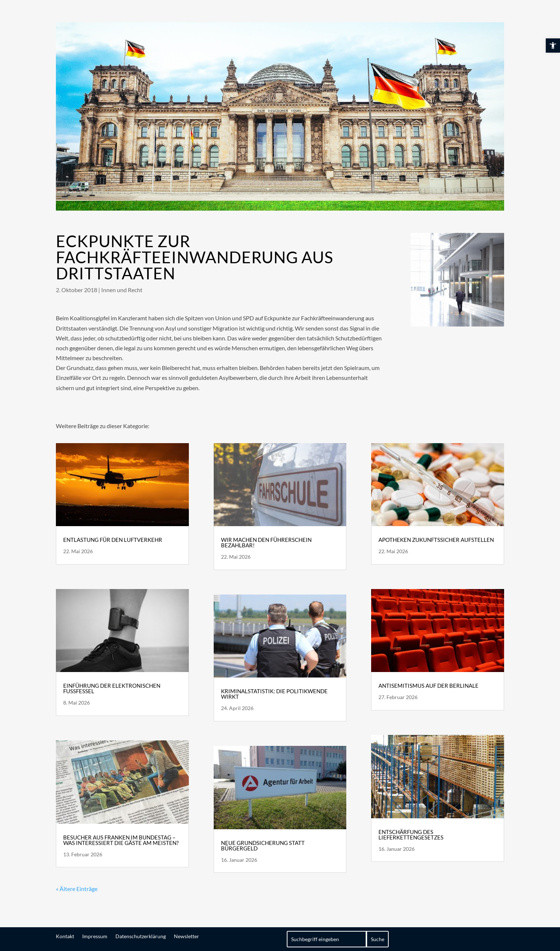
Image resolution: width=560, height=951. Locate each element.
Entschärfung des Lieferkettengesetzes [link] (411, 835)
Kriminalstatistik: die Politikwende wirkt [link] (274, 694)
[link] (553, 46)
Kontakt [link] (65, 936)
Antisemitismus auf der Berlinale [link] (428, 686)
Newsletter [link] (186, 936)
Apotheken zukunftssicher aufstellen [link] (436, 540)
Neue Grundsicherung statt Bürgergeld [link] (263, 846)
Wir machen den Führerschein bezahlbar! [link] (266, 542)
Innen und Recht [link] (122, 290)
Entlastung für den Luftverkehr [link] (113, 540)
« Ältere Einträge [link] (77, 889)
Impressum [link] (95, 936)
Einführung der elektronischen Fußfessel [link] (112, 688)
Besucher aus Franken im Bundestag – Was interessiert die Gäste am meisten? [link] (121, 840)
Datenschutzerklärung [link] (141, 936)
